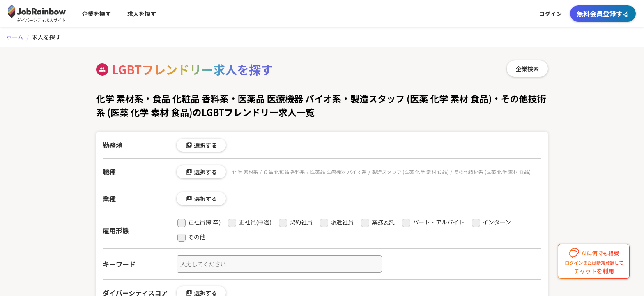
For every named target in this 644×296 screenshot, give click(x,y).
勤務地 (113, 145)
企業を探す (97, 14)
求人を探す (142, 14)
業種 (109, 199)
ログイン (550, 14)
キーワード (119, 264)
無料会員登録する (603, 14)
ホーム (15, 37)
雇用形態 (116, 230)
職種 (109, 172)
